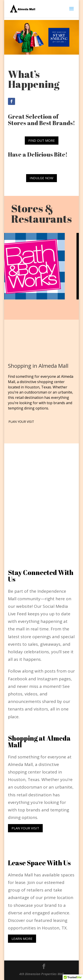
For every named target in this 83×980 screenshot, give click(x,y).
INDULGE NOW (41, 178)
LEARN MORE (22, 939)
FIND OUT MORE (42, 140)
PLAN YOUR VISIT (21, 422)
